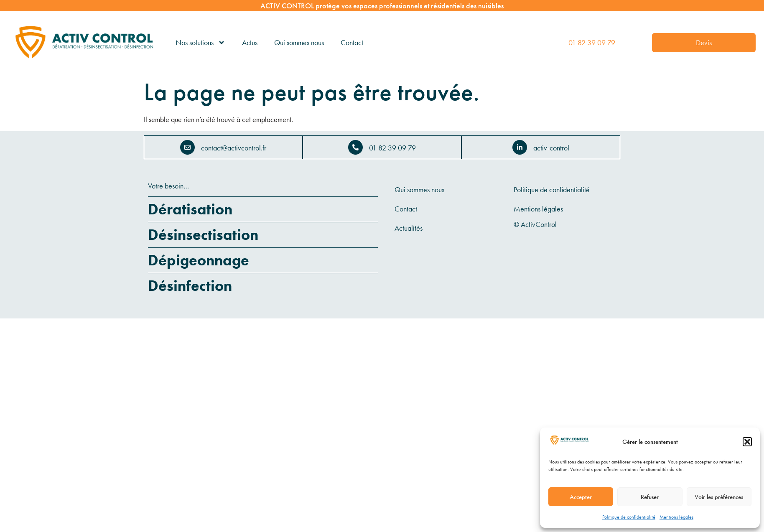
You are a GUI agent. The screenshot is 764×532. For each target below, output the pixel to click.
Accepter (581, 497)
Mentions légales (676, 517)
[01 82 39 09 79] (355, 147)
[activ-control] (520, 147)
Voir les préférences (719, 497)
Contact (352, 42)
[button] (747, 442)
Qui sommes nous (299, 42)
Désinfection (190, 286)
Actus (250, 42)
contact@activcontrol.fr (234, 148)
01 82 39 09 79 (592, 42)
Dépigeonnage (199, 260)
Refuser (650, 497)
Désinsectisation (203, 235)
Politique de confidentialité (629, 517)
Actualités (409, 228)
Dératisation (190, 209)
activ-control (551, 148)
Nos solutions (200, 43)
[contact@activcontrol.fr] (187, 147)
